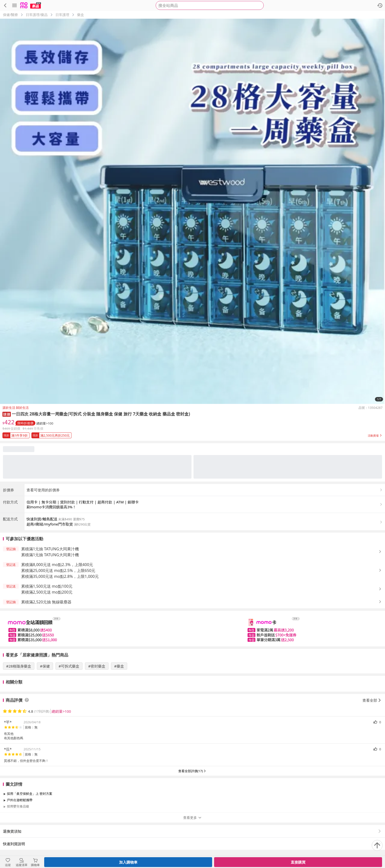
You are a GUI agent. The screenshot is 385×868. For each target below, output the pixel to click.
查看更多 (192, 818)
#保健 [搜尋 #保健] (45, 666)
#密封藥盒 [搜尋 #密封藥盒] (97, 666)
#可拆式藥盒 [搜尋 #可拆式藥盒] (69, 666)
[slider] (192, 629)
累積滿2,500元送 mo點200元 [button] (47, 592)
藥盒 (81, 15)
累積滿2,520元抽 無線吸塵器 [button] (46, 602)
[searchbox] (210, 5)
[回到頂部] (377, 845)
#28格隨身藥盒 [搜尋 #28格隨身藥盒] (19, 666)
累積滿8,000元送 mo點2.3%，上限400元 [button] (57, 565)
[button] (7, 414)
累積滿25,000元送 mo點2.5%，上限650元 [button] (58, 570)
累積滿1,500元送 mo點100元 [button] (47, 586)
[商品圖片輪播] (192, 211)
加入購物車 (128, 862)
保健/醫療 (10, 15)
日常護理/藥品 (37, 15)
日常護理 (62, 15)
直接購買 (298, 862)
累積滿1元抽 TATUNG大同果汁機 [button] (50, 549)
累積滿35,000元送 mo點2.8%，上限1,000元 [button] (60, 576)
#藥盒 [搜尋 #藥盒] (119, 666)
